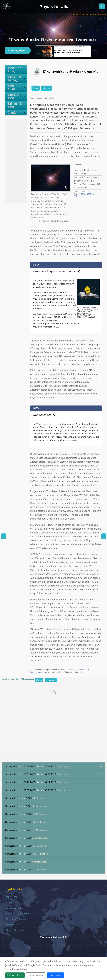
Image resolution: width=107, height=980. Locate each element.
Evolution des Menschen (18, 914)
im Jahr (25, 798)
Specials (17, 112)
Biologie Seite (13, 925)
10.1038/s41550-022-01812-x (86, 195)
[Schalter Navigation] (102, 6)
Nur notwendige (36, 975)
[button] (95, 51)
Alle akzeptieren (15, 975)
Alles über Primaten (16, 919)
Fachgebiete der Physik (17, 105)
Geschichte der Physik (17, 96)
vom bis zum (38, 766)
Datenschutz (12, 902)
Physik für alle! (54, 6)
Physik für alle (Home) (15, 69)
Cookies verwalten (15, 908)
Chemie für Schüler (15, 930)
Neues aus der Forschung (17, 78)
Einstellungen (55, 975)
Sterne (36, 88)
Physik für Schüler (17, 87)
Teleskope (47, 88)
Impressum (11, 897)
